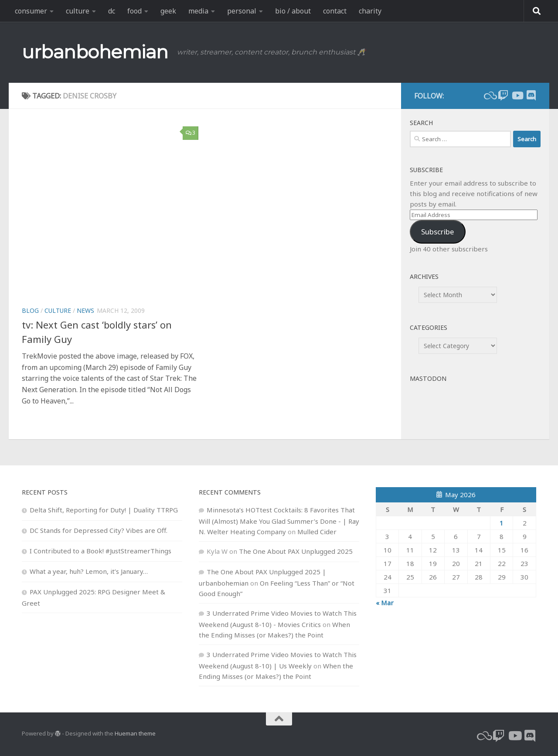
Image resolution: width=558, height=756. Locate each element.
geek (168, 11)
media (198, 11)
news (85, 310)
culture (78, 11)
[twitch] (503, 95)
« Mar (385, 603)
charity (370, 11)
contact (335, 11)
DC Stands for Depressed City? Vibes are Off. (99, 530)
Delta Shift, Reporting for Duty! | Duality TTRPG (104, 510)
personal (242, 11)
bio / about (293, 11)
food (134, 11)
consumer (31, 11)
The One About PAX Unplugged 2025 (296, 551)
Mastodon (428, 378)
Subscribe (437, 232)
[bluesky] (489, 95)
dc (112, 11)
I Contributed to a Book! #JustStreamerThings (100, 551)
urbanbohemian (95, 52)
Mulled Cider (317, 532)
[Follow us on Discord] (531, 95)
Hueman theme (135, 733)
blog (30, 310)
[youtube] (517, 95)
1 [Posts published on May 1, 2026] (502, 523)
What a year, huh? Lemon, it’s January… (89, 571)
